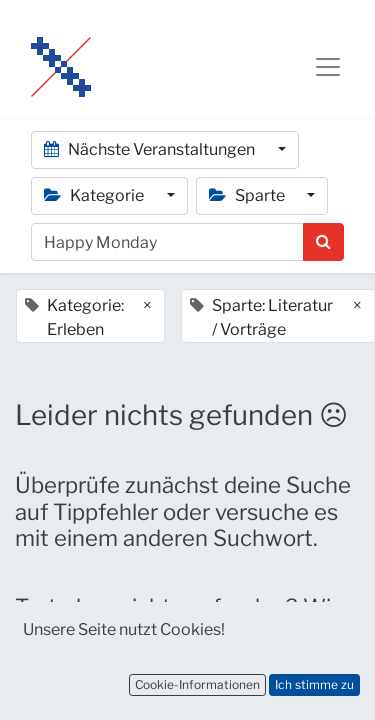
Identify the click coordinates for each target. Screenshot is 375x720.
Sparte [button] (248, 195)
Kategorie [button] (95, 195)
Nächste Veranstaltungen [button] (151, 149)
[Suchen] (323, 242)
